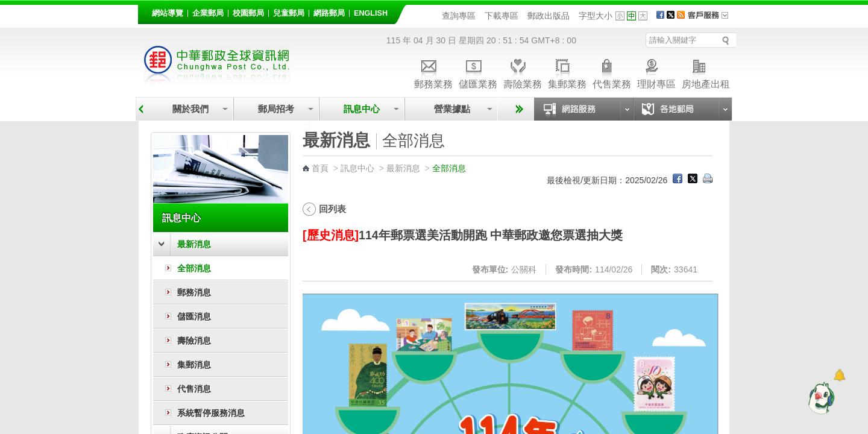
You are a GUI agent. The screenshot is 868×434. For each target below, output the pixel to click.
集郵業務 (567, 72)
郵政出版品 (549, 16)
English (371, 13)
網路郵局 (329, 13)
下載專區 (502, 16)
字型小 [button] (620, 16)
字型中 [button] (631, 16)
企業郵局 (208, 13)
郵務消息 (194, 292)
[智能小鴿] (820, 398)
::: (145, 11)
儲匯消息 (194, 316)
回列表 (332, 209)
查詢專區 (459, 16)
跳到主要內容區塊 (6, 6)
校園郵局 (248, 13)
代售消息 (194, 389)
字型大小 (596, 16)
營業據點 (451, 109)
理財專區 (656, 72)
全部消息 (194, 268)
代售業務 (612, 72)
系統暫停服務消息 (211, 413)
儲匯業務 (478, 72)
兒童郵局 (289, 13)
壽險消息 (194, 341)
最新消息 (194, 244)
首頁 (320, 168)
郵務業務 (433, 72)
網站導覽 (168, 13)
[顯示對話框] (839, 375)
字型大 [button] (643, 16)
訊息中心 (362, 109)
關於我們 (190, 109)
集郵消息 (194, 365)
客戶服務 (712, 19)
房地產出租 (706, 72)
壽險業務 (523, 72)
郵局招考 (276, 109)
